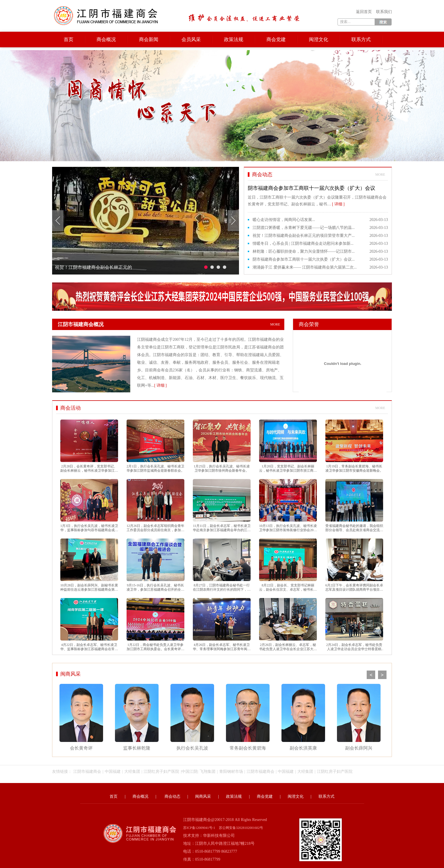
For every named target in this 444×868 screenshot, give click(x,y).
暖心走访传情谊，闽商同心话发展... (284, 220)
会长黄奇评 (81, 717)
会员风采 (191, 40)
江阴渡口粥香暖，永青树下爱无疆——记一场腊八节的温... (304, 228)
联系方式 (361, 40)
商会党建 (276, 40)
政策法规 (234, 40)
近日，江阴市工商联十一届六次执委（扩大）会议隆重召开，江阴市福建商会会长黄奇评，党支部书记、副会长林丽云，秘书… (318, 195)
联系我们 (384, 12)
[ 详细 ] (160, 385)
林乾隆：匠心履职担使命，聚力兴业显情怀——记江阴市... (304, 251)
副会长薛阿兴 (359, 717)
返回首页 (364, 12)
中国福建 (113, 772)
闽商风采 (71, 674)
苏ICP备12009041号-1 (199, 828)
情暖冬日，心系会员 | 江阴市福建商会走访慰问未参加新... (303, 243)
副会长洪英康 (303, 717)
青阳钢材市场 (231, 772)
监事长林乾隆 (137, 717)
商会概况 (106, 40)
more (380, 175)
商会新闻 (149, 40)
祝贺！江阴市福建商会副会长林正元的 (93, 267)
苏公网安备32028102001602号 (241, 828)
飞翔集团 (208, 772)
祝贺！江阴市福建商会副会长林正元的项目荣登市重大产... (304, 236)
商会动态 (172, 796)
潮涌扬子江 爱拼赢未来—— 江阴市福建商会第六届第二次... (305, 267)
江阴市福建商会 (87, 772)
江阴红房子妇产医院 (161, 772)
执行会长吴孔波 (192, 717)
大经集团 (132, 772)
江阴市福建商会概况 (171, 324)
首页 (69, 40)
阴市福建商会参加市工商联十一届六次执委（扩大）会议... (304, 259)
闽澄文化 (319, 40)
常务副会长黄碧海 (248, 717)
